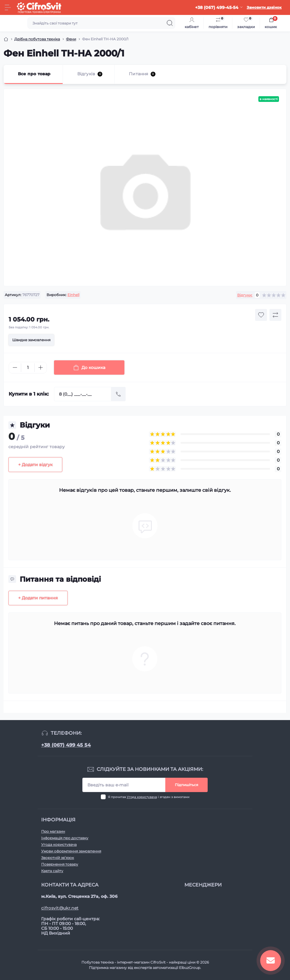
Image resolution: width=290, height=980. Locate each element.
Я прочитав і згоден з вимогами (149, 797)
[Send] (118, 394)
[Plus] (41, 367)
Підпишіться (186, 785)
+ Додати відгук (35, 465)
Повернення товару (60, 864)
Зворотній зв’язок (58, 858)
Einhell (73, 295)
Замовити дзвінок (264, 7)
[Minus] (15, 367)
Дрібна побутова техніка (37, 39)
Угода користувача (142, 797)
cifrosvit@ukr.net (60, 908)
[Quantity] (28, 368)
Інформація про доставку (65, 838)
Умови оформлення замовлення (71, 851)
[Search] (170, 23)
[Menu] (8, 7)
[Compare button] (275, 315)
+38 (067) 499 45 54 (66, 745)
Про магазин (53, 831)
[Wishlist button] (261, 315)
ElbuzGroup (190, 968)
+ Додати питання (38, 598)
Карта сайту (52, 871)
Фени (71, 39)
